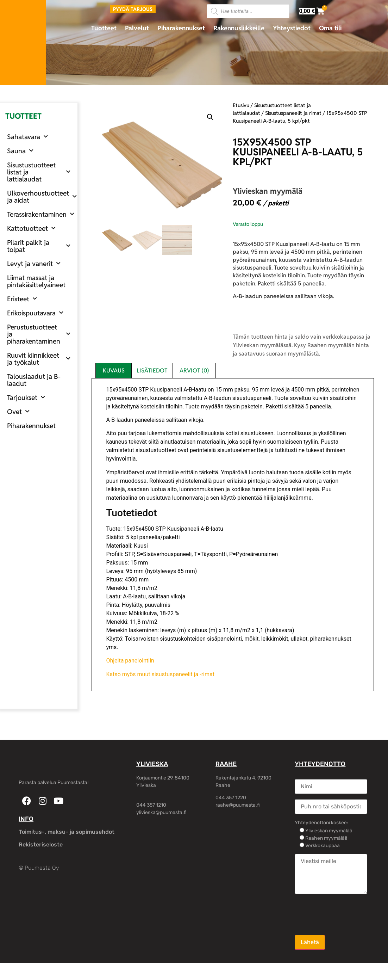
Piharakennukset (181, 28)
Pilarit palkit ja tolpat (39, 246)
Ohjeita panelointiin (130, 661)
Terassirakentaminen (41, 214)
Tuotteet (104, 28)
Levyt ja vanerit (34, 263)
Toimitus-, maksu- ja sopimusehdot (67, 832)
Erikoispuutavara (35, 313)
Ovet (18, 411)
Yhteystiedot (292, 28)
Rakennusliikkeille (239, 28)
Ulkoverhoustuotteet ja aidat (42, 197)
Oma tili (330, 28)
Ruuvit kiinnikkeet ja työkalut (39, 359)
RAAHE (226, 764)
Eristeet (22, 299)
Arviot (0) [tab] (194, 371)
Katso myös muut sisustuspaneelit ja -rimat (160, 674)
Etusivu (241, 105)
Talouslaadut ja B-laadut (34, 380)
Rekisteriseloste (41, 845)
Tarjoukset (26, 397)
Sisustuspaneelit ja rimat (293, 113)
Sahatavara (27, 137)
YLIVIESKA (152, 764)
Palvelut (137, 28)
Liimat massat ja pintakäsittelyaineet (36, 281)
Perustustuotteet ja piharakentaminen (39, 334)
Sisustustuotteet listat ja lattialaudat (39, 172)
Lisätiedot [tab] (152, 371)
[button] (210, 117)
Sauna (20, 151)
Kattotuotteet (31, 228)
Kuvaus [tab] (114, 371)
